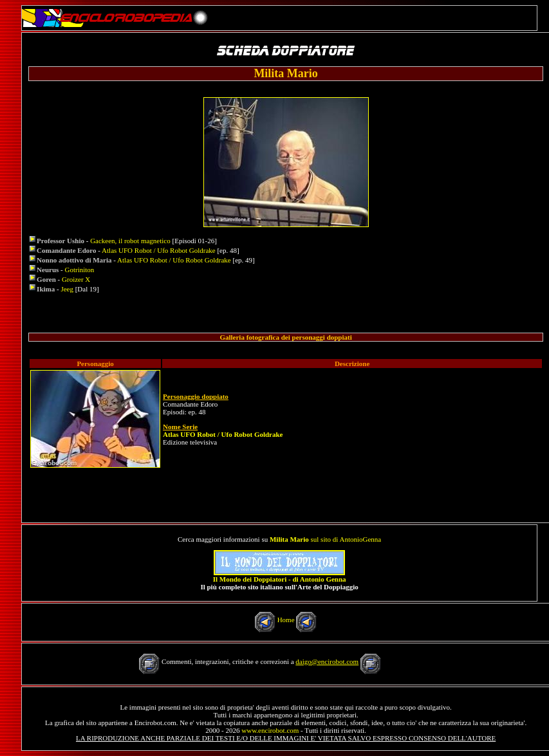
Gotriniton (80, 270)
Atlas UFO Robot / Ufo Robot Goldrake (159, 250)
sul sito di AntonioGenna (325, 539)
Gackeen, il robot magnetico (130, 241)
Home (286, 620)
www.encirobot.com (270, 730)
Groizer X (76, 279)
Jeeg (67, 289)
